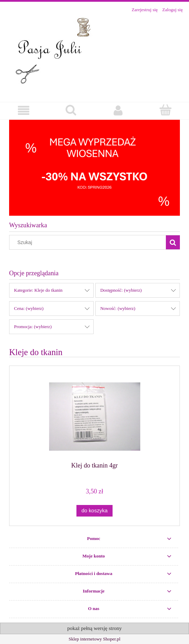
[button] (24, 110)
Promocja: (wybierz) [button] (33, 327)
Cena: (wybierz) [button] (29, 308)
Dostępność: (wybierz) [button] (121, 290)
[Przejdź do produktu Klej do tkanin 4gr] (94, 417)
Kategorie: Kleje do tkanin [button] (38, 290)
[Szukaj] (173, 242)
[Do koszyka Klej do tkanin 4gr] (94, 511)
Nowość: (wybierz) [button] (118, 308)
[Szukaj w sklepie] (89, 242)
